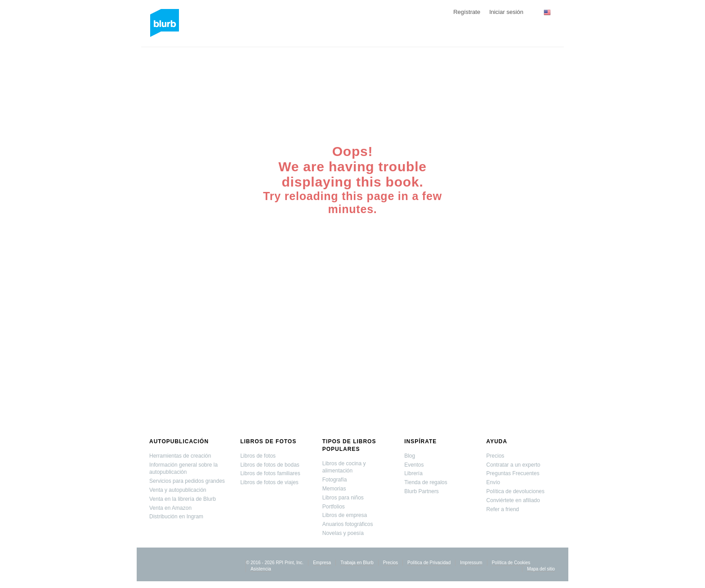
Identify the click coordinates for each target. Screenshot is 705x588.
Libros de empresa (345, 515)
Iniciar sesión (506, 12)
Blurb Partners (422, 491)
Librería (413, 473)
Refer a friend (503, 509)
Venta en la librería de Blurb (183, 499)
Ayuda (497, 441)
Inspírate (420, 441)
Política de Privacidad (429, 563)
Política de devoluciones (515, 491)
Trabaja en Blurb (357, 563)
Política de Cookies (511, 563)
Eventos (414, 465)
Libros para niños (343, 498)
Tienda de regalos (426, 482)
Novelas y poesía (343, 533)
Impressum (471, 563)
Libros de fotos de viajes (269, 482)
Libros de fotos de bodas (270, 465)
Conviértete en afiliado (513, 500)
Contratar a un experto (513, 465)
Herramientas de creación (180, 456)
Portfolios (334, 507)
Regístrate (467, 12)
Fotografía (335, 480)
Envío (493, 482)
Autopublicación (179, 441)
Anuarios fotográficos (348, 524)
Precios (495, 456)
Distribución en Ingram (176, 517)
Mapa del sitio (541, 569)
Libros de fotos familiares (270, 473)
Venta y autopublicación (178, 490)
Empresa (322, 563)
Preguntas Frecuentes (513, 473)
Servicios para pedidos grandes (187, 481)
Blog (410, 456)
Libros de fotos (268, 441)
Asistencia (261, 569)
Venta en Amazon (170, 508)
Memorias (334, 489)
